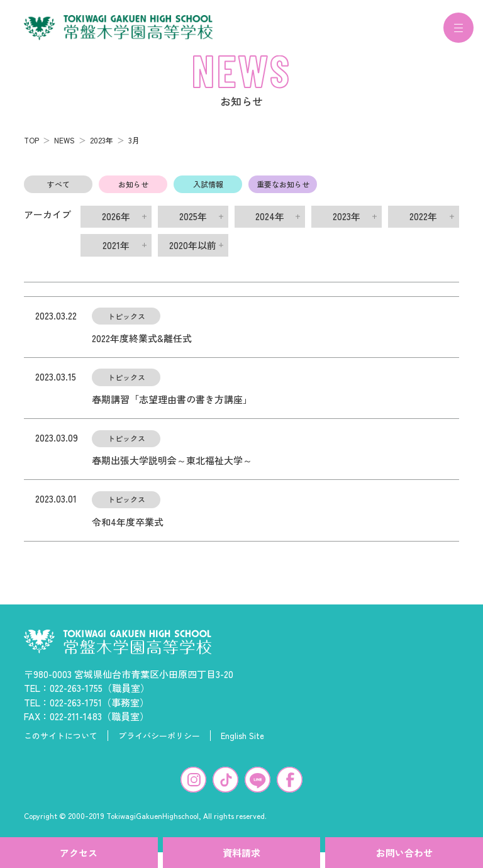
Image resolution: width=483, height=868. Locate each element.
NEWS (64, 147)
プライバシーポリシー (159, 743)
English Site (242, 743)
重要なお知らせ (283, 192)
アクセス (79, 853)
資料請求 (241, 853)
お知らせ (133, 192)
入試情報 (208, 192)
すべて (58, 192)
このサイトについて (61, 743)
